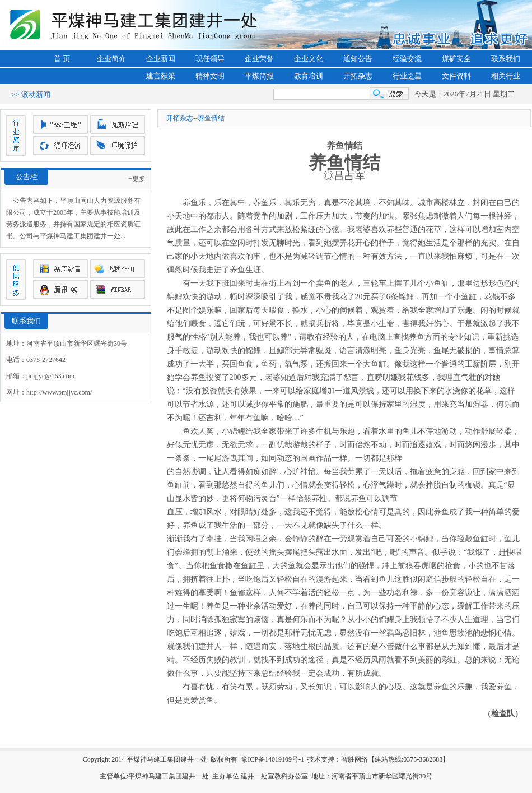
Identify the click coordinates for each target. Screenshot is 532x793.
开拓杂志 (358, 76)
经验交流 (407, 59)
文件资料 (456, 76)
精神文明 (210, 76)
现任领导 (210, 59)
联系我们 (506, 59)
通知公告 (358, 59)
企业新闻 (161, 59)
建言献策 (161, 76)
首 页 (62, 59)
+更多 (137, 179)
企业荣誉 (259, 59)
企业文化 (309, 59)
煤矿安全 (456, 59)
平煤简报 (259, 76)
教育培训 (309, 76)
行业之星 (407, 76)
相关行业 (506, 76)
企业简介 (111, 59)
